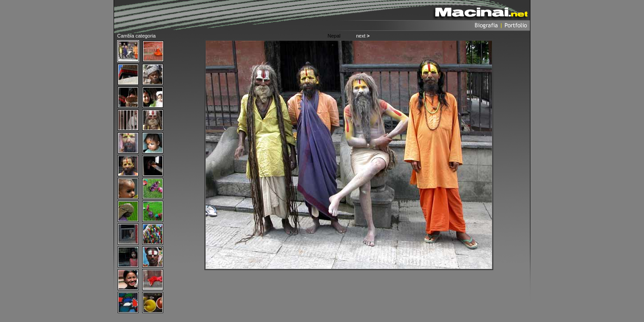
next (363, 36)
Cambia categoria (136, 36)
